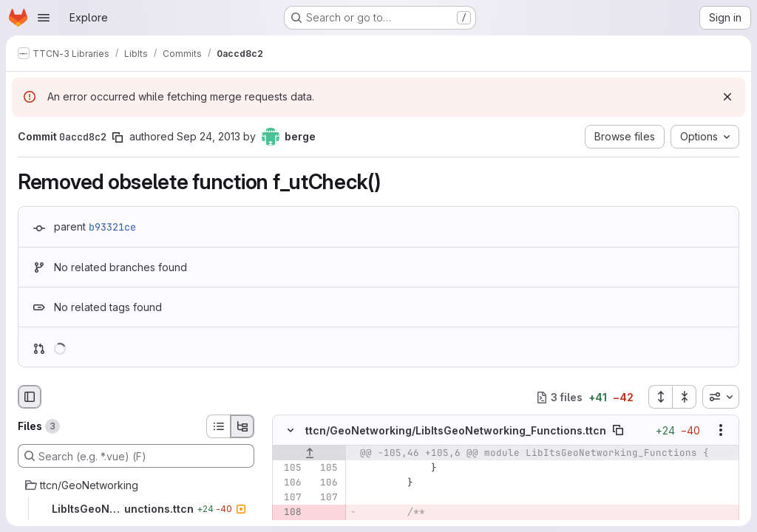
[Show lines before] (309, 454)
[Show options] (721, 431)
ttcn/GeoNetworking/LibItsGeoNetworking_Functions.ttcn (456, 430)
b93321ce (112, 227)
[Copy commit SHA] (118, 137)
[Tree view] (242, 426)
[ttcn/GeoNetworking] (136, 485)
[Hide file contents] (291, 431)
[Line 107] (289, 498)
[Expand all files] (660, 397)
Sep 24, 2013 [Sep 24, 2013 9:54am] (208, 136)
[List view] (218, 426)
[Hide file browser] (30, 397)
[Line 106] (289, 483)
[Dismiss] (727, 97)
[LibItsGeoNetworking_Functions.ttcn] (136, 509)
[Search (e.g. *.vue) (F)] (136, 456)
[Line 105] (289, 468)
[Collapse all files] (685, 397)
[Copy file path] (618, 431)
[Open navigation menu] (44, 18)
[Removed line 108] (289, 513)
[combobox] (721, 397)
